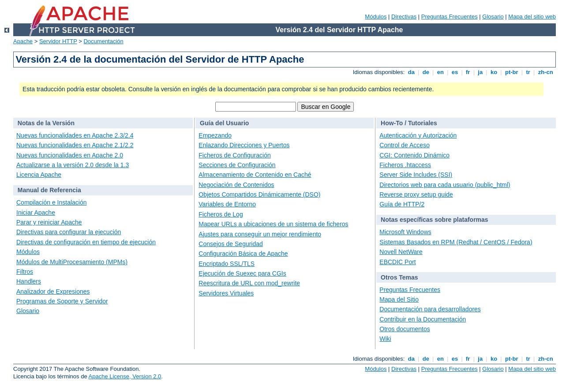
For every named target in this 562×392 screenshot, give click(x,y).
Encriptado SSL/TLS (227, 264)
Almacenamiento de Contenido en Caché (255, 175)
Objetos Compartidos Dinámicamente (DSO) (259, 194)
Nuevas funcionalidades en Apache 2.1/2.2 (75, 145)
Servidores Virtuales (226, 293)
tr (528, 72)
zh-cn (545, 72)
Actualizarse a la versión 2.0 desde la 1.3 (73, 165)
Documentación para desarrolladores (430, 309)
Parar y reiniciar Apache (49, 222)
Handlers (29, 281)
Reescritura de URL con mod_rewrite (249, 283)
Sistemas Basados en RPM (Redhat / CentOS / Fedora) (456, 242)
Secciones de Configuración (237, 165)
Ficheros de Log (221, 214)
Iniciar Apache (36, 213)
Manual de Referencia (49, 190)
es (455, 72)
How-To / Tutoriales (409, 123)
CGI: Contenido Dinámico (414, 155)
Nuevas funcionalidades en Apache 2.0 (70, 155)
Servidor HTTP (58, 41)
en (440, 72)
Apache (23, 41)
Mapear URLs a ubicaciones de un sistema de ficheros (273, 224)
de (426, 72)
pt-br (511, 72)
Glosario (493, 17)
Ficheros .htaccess (405, 165)
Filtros (25, 272)
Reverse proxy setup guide (416, 194)
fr (468, 72)
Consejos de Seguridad (231, 244)
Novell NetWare (401, 252)
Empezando (215, 135)
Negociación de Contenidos (236, 185)
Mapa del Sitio (399, 299)
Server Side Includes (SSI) (416, 175)
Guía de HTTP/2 (402, 204)
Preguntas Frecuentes (450, 17)
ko (494, 72)
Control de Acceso (405, 145)
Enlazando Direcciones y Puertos (244, 145)
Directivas (404, 17)
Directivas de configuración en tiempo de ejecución (86, 242)
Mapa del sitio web (532, 17)
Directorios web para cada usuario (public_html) (445, 185)
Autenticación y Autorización (418, 135)
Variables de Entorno (227, 204)
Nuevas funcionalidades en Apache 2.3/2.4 (75, 135)
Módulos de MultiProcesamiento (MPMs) (72, 262)
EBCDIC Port (397, 262)
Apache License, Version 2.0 (125, 376)
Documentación (103, 41)
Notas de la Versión (46, 123)
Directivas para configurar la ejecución (69, 232)
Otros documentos (405, 329)
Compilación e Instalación (52, 202)
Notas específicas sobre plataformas (435, 220)
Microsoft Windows (405, 232)
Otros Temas (399, 277)
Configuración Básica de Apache (243, 254)
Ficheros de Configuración (234, 155)
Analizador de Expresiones (53, 291)
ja (480, 72)
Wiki (385, 339)
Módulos (376, 17)
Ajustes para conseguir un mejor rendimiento (260, 234)
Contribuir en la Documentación (423, 319)
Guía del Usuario (224, 123)
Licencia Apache (39, 175)
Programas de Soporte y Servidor (62, 301)
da (411, 72)
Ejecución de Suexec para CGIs (242, 273)
